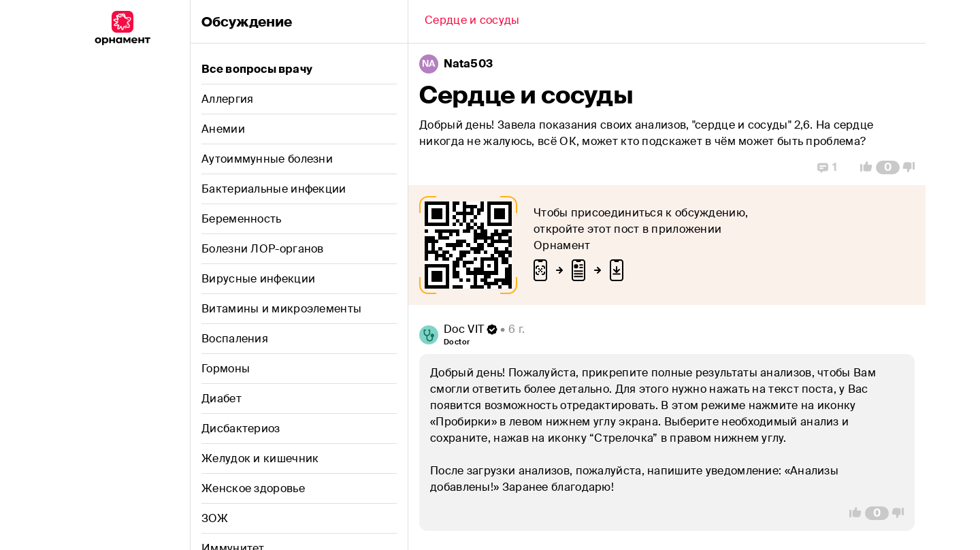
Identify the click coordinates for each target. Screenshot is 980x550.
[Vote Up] (862, 167)
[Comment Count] (888, 167)
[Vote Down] (913, 167)
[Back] (472, 22)
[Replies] (827, 167)
